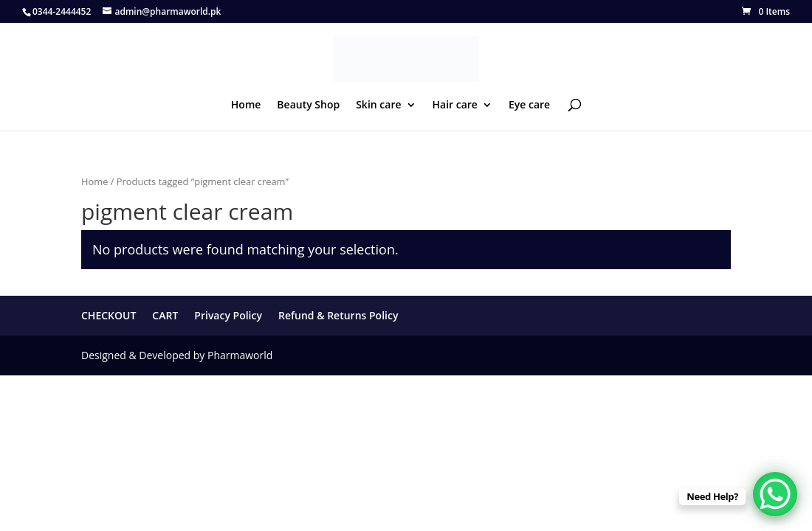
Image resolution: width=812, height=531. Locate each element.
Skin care (378, 105)
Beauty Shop (308, 105)
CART (165, 315)
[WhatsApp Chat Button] (775, 494)
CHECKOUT (109, 315)
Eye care (529, 105)
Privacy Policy (228, 315)
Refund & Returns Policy (338, 315)
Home (246, 105)
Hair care (455, 105)
